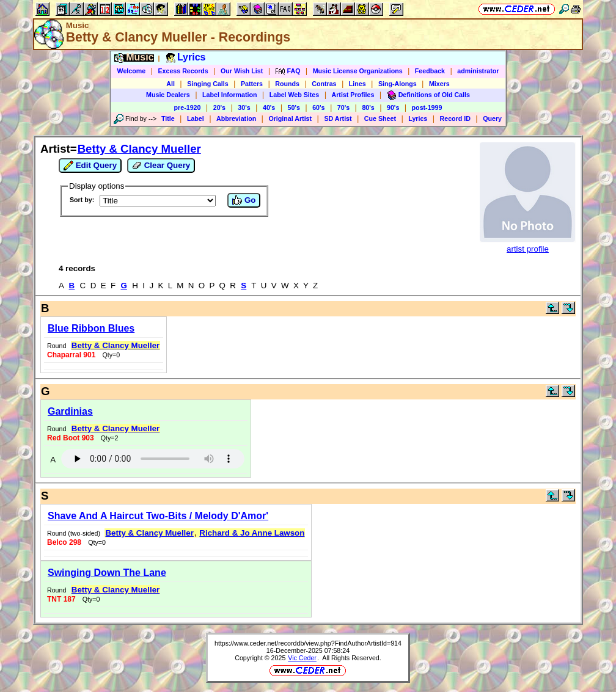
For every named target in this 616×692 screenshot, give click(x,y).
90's (393, 107)
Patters (252, 84)
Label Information (229, 95)
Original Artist (290, 118)
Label (196, 118)
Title (168, 118)
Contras (324, 84)
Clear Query (161, 166)
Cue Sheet (380, 118)
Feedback (430, 71)
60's (318, 107)
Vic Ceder (302, 658)
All (170, 84)
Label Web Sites (295, 95)
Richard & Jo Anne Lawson (252, 533)
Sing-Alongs (398, 84)
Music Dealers (168, 95)
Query (492, 118)
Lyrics (418, 118)
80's (368, 107)
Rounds (287, 84)
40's (269, 107)
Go (244, 200)
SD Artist (338, 118)
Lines (358, 84)
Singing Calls (208, 84)
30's (244, 107)
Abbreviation (236, 118)
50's (294, 107)
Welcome (132, 71)
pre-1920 (188, 107)
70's (343, 107)
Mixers (439, 84)
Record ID (455, 118)
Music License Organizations (358, 71)
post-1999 (427, 107)
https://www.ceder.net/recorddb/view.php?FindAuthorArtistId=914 (308, 643)
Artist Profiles (353, 95)
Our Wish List (242, 71)
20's (219, 107)
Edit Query (90, 166)
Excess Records (183, 71)
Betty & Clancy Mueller (139, 149)
